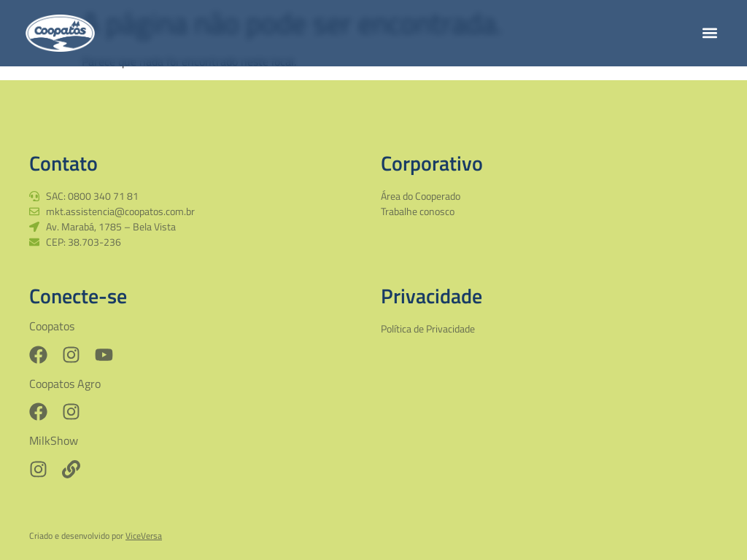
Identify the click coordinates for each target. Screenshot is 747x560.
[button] (709, 33)
